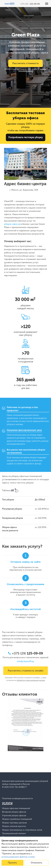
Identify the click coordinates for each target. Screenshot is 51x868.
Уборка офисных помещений (16, 808)
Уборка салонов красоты (14, 826)
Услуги (7, 803)
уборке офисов (12, 224)
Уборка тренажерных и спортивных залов (22, 830)
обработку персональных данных (33, 70)
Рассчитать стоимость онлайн (26, 671)
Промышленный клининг (14, 833)
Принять (12, 863)
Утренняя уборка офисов (14, 816)
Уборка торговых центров (14, 823)
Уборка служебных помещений (17, 819)
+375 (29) (30, 4)
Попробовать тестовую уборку (26, 137)
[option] (26, 726)
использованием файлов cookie (18, 857)
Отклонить (36, 863)
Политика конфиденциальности (17, 798)
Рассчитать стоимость (26, 63)
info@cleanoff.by (26, 661)
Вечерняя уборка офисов (14, 812)
